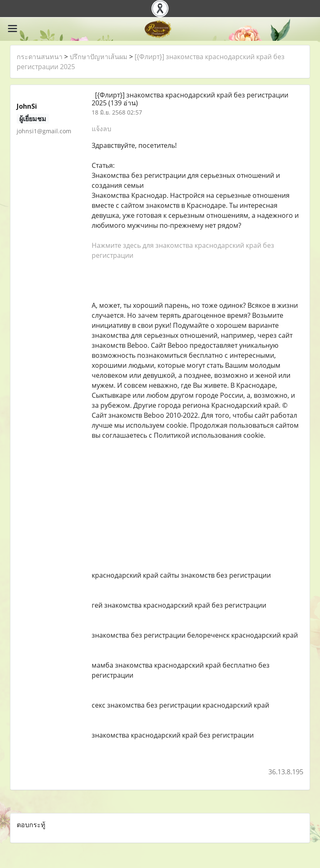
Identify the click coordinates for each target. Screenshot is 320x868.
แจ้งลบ (101, 129)
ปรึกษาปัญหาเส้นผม (99, 57)
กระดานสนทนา (40, 57)
